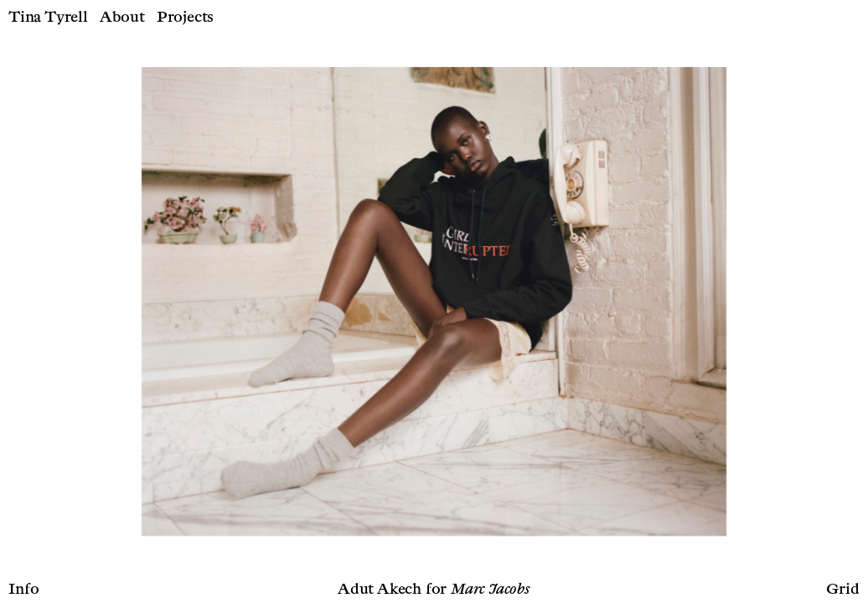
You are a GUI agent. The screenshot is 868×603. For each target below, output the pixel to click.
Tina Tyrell (48, 18)
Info (24, 590)
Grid (843, 590)
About (122, 18)
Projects (185, 18)
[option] (434, 301)
